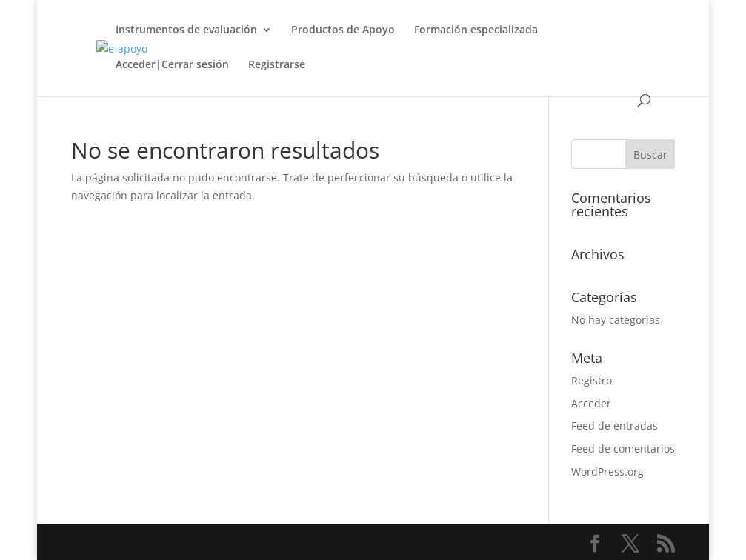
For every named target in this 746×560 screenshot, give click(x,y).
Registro (592, 380)
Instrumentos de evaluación (186, 30)
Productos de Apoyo (343, 30)
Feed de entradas (615, 426)
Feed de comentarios (623, 449)
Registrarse (277, 65)
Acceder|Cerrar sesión (172, 65)
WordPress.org (607, 471)
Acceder (591, 403)
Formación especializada (476, 30)
